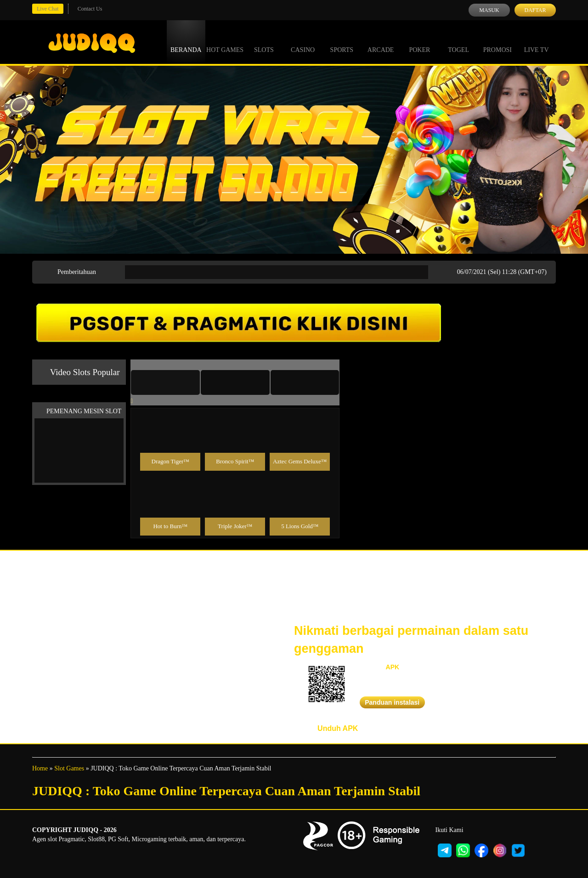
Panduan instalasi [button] (392, 702)
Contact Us (90, 9)
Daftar (535, 10)
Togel (458, 41)
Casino (303, 41)
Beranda (186, 41)
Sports (342, 41)
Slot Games (69, 768)
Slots (264, 41)
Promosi (498, 41)
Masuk (489, 10)
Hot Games (225, 41)
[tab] (165, 382)
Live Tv (537, 41)
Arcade (381, 41)
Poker (419, 41)
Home (40, 768)
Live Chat (48, 9)
